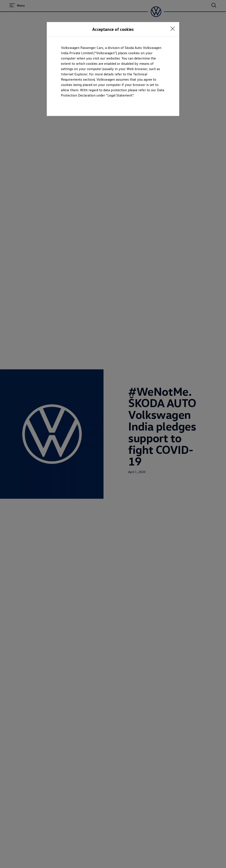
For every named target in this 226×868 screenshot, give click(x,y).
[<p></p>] (173, 29)
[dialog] (113, 434)
